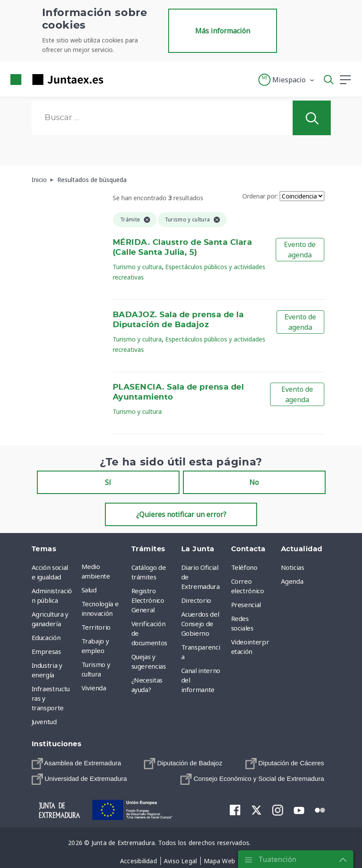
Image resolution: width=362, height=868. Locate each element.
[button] (287, 80)
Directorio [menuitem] (196, 600)
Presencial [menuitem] (246, 605)
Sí (108, 482)
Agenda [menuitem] (292, 581)
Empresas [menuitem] (46, 651)
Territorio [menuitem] (96, 627)
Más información (223, 31)
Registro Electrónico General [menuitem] (148, 600)
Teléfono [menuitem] (244, 567)
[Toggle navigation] (115, 79)
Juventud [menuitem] (44, 722)
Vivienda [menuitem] (94, 688)
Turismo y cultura (137, 267)
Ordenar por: (260, 196)
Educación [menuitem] (46, 637)
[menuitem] (77, 764)
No (254, 482)
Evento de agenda (300, 250)
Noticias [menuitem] (293, 567)
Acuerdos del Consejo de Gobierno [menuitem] (200, 624)
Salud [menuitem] (89, 590)
